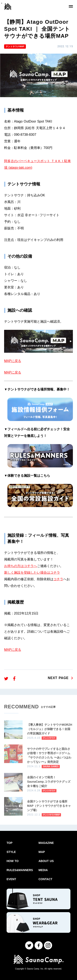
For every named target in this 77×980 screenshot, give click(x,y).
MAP (42, 852)
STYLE (11, 852)
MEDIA (43, 870)
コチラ (58, 579)
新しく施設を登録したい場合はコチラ (32, 573)
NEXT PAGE (58, 678)
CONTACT (45, 879)
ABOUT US (46, 861)
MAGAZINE (46, 843)
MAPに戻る (13, 361)
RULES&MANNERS (20, 870)
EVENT (11, 879)
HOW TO (13, 861)
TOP (10, 843)
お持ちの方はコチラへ (21, 566)
